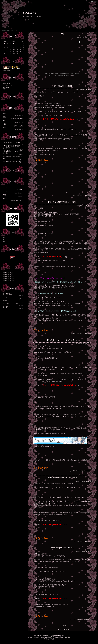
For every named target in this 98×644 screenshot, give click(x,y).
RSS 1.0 (5, 240)
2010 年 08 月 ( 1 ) (8, 277)
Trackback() (80, 195)
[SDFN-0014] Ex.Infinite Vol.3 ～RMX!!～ (62, 478)
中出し (5, 121)
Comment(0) (88, 195)
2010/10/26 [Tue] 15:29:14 (84, 206)
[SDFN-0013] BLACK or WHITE (12, 161)
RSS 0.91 (5, 238)
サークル (73, 195)
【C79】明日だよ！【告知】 (12, 143)
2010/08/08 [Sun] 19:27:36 (84, 344)
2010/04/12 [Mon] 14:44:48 (83, 551)
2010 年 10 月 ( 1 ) (8, 275)
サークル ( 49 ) (7, 85)
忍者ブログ (47, 639)
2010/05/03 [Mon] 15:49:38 (83, 481)
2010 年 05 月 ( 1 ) (8, 279)
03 (5, 42)
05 (23, 42)
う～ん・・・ (7, 297)
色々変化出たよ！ (8, 294)
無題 (4, 114)
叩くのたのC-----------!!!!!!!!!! (12, 304)
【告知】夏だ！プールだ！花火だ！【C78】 (62, 340)
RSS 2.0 (5, 241)
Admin (4, 30)
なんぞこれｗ (7, 307)
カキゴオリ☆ (66, 637)
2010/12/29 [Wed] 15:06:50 (83, 90)
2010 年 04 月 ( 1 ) (8, 281)
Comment (14, 30)
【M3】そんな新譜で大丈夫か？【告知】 (62, 202)
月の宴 (5, 300)
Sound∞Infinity (12, 69)
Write (9, 30)
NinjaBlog (37, 637)
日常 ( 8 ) (6, 89)
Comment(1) (88, 471)
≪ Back (63, 626)
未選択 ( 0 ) (6, 83)
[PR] (62, 34)
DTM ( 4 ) (6, 87)
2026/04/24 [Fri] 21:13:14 (84, 37)
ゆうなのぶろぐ (29, 13)
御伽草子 (51, 637)
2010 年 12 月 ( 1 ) (8, 273)
